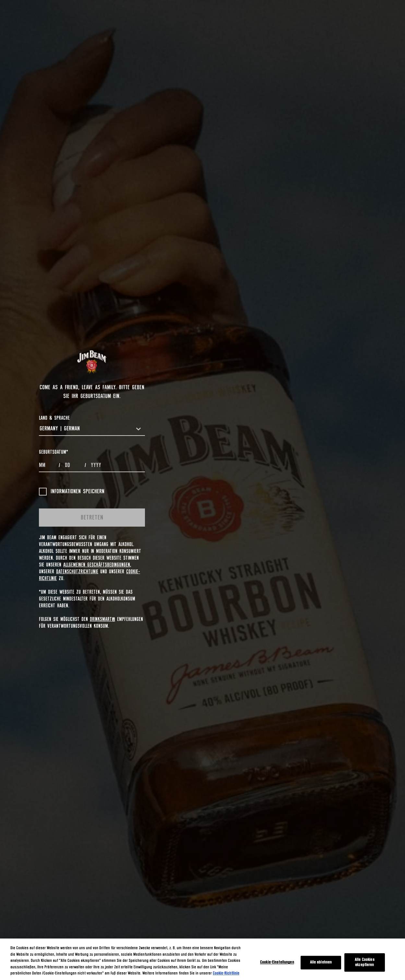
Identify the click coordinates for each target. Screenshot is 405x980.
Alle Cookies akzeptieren (365, 963)
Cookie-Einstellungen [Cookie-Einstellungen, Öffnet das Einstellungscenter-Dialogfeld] (277, 962)
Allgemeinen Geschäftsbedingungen (97, 565)
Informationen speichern (72, 492)
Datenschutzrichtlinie (77, 572)
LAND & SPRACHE (54, 418)
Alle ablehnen (321, 962)
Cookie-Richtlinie (226, 973)
